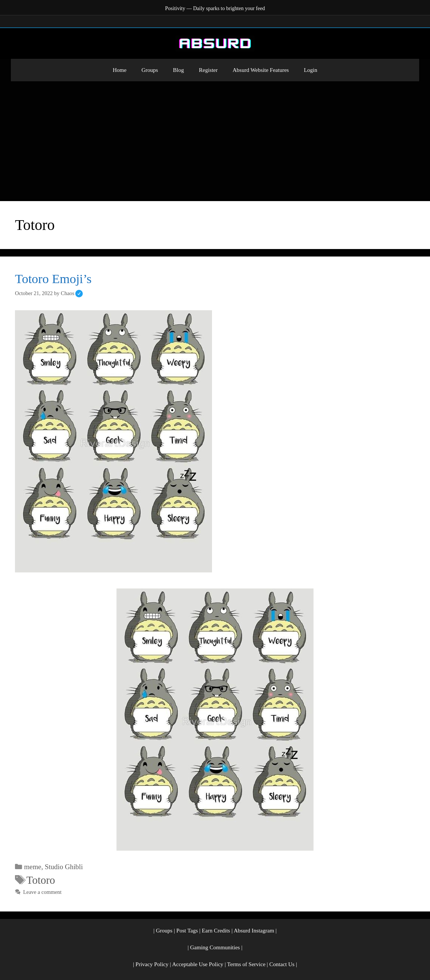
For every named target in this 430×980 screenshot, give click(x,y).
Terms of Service (246, 964)
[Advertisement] (215, 137)
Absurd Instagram (254, 931)
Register (208, 70)
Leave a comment (43, 892)
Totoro (41, 880)
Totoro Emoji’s (53, 279)
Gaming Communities (215, 947)
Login (311, 70)
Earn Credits (216, 931)
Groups (150, 70)
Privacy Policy (152, 964)
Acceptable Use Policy (198, 964)
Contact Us (282, 964)
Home (120, 70)
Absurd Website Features (261, 70)
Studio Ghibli (64, 867)
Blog (178, 70)
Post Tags (187, 931)
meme (33, 867)
